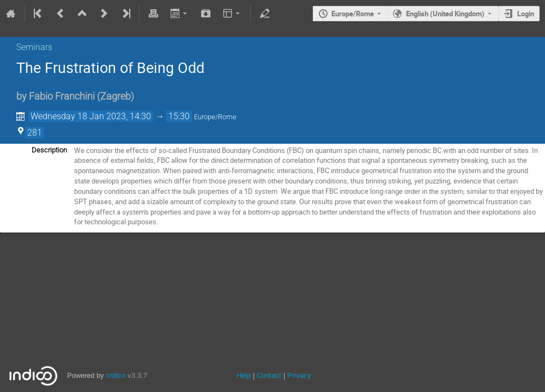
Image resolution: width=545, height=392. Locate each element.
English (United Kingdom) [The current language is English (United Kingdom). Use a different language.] (445, 14)
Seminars (34, 47)
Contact (269, 375)
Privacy (299, 375)
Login (526, 14)
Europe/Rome (353, 14)
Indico (116, 375)
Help (244, 375)
